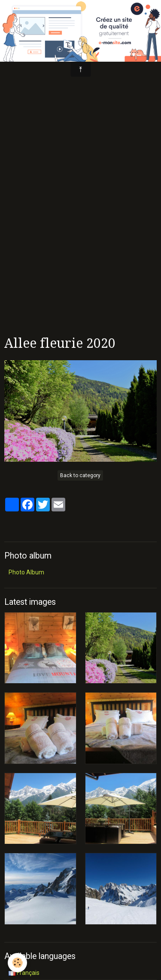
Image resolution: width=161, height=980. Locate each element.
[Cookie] (17, 963)
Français (24, 973)
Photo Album (26, 572)
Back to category (80, 475)
